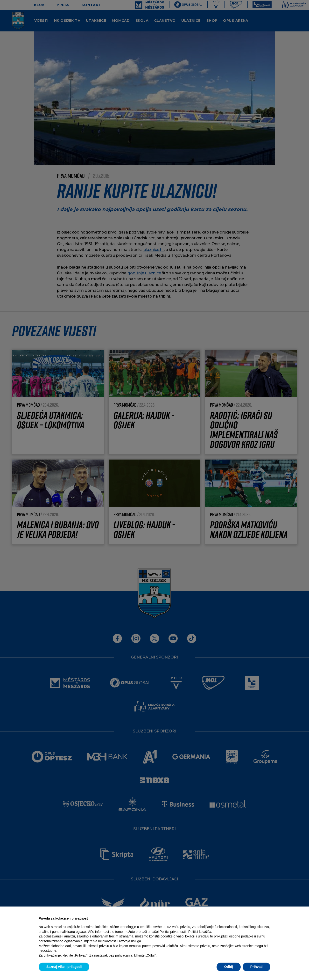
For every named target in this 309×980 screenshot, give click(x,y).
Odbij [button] (229, 967)
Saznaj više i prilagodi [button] (64, 967)
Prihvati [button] (256, 967)
